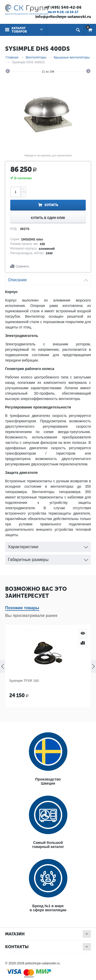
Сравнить (22, 266)
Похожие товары (22, 608)
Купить (51, 205)
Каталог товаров (19, 30)
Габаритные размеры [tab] (48, 558)
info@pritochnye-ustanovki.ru (63, 17)
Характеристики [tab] (48, 546)
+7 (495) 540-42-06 (63, 7)
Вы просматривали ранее (31, 616)
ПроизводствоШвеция (48, 781)
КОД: (14, 229)
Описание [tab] (48, 279)
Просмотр (83, 633)
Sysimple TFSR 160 (24, 681)
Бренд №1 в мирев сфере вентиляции (48, 908)
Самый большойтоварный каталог (48, 845)
